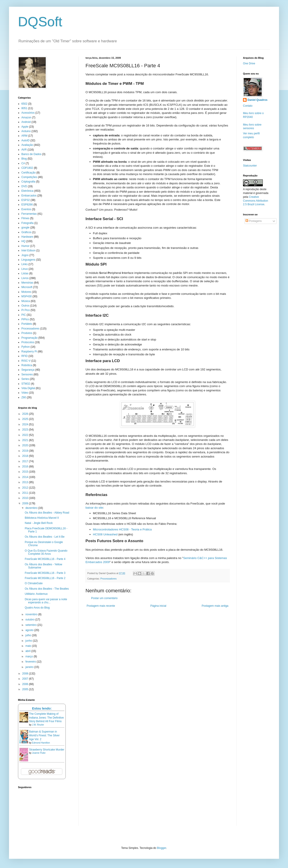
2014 (26, 477)
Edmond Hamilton (41, 743)
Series (25, 379)
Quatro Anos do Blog (37, 608)
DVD (24, 186)
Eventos (26, 209)
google (25, 228)
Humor (25, 246)
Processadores (108, 579)
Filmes (25, 218)
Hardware (27, 237)
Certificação (28, 173)
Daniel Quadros (258, 100)
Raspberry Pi (29, 352)
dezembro (32, 508)
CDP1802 (27, 168)
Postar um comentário (104, 598)
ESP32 (26, 200)
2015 (26, 472)
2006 (26, 684)
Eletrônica (27, 191)
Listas (25, 273)
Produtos (27, 333)
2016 (26, 467)
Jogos (25, 255)
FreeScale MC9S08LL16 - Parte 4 (45, 559)
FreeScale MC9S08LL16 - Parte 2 (45, 578)
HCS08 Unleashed (105, 534)
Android (26, 122)
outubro (30, 620)
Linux (25, 269)
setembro (31, 625)
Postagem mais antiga (215, 606)
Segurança (28, 370)
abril (28, 651)
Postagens (254, 221)
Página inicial (158, 606)
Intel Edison (28, 250)
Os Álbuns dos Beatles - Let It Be (45, 537)
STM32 (26, 384)
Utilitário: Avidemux (36, 594)
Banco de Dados (31, 154)
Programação (29, 338)
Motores (26, 292)
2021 (26, 440)
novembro (32, 614)
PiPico (25, 319)
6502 (24, 104)
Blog (24, 159)
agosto (30, 630)
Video (25, 393)
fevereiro (31, 662)
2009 (26, 503)
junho (29, 641)
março (30, 656)
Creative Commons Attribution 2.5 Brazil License (255, 201)
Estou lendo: (42, 708)
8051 (24, 108)
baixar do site (94, 508)
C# (23, 163)
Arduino (26, 131)
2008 (26, 674)
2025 (26, 419)
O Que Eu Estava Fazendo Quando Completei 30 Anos (46, 552)
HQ (23, 241)
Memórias (27, 283)
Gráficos (26, 232)
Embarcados (29, 196)
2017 (26, 461)
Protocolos (28, 342)
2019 (26, 451)
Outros (25, 306)
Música (26, 301)
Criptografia (28, 182)
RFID (25, 356)
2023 (26, 430)
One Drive (249, 63)
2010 (26, 498)
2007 (26, 679)
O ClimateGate (34, 583)
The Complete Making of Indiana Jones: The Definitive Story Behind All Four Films (46, 718)
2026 (26, 414)
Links (25, 264)
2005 (26, 689)
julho (29, 635)
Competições (29, 177)
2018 (26, 456)
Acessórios (28, 113)
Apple (25, 127)
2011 (26, 493)
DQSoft (40, 22)
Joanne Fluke (39, 753)
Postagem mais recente (101, 606)
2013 (26, 482)
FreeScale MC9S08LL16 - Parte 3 (45, 573)
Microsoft (27, 287)
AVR (24, 150)
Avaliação (27, 145)
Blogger (162, 848)
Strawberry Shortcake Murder (47, 750)
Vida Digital (28, 388)
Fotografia (27, 223)
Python (26, 347)
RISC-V (26, 361)
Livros (25, 278)
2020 (26, 445)
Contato (248, 106)
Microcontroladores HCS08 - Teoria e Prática (122, 529)
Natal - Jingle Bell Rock (39, 523)
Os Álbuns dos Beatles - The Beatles (47, 589)
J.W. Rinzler (38, 725)
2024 (26, 424)
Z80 (24, 397)
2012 (26, 488)
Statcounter (250, 166)
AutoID (26, 140)
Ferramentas (29, 214)
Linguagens (28, 260)
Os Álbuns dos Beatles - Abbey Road (47, 513)
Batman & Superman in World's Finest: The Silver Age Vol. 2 (44, 735)
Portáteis (27, 324)
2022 (26, 435)
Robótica (27, 365)
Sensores (27, 374)
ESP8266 (27, 205)
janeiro (30, 667)
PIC (24, 315)
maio (29, 646)
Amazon (26, 117)
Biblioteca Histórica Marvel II (42, 518)
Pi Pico (26, 310)
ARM (24, 136)
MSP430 (27, 296)
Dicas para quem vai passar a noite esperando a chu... (46, 601)
